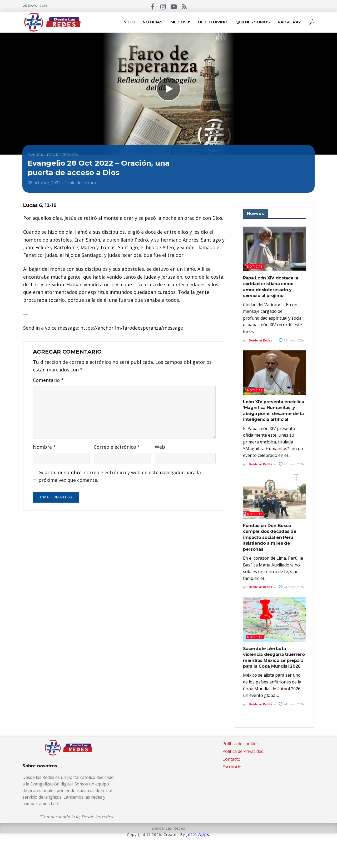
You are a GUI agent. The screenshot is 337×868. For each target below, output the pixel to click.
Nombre (44, 447)
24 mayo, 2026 (291, 587)
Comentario (48, 380)
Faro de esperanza (63, 155)
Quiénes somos (253, 22)
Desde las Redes (260, 340)
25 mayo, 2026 (291, 340)
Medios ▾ (180, 22)
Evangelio (36, 155)
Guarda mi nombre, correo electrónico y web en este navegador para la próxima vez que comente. (120, 476)
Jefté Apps (198, 834)
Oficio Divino (213, 22)
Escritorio (232, 767)
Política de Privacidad (243, 751)
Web (160, 447)
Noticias (153, 22)
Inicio (129, 22)
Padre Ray (289, 22)
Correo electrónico (117, 447)
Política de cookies (241, 744)
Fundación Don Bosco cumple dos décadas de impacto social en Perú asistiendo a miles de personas (270, 537)
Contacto (231, 759)
